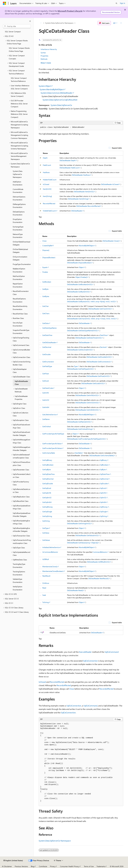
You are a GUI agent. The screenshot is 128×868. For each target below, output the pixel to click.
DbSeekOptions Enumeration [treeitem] (19, 213)
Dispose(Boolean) (49, 257)
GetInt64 (46, 407)
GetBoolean (47, 282)
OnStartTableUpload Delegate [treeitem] (20, 251)
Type (76, 366)
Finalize (45, 272)
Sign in (122, 3)
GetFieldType (47, 366)
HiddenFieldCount (50, 180)
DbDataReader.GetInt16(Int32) (87, 395)
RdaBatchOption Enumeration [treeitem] (19, 270)
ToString (46, 602)
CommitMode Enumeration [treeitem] (18, 191)
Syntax (43, 53)
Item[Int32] (47, 189)
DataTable (78, 453)
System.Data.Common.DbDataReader (57, 93)
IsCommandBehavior (50, 552)
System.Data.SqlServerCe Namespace (59, 23)
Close (44, 241)
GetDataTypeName (49, 328)
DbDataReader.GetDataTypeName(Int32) (82, 331)
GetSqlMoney (48, 507)
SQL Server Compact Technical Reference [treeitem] (19, 80)
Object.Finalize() (81, 277)
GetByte (45, 289)
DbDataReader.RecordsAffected (88, 206)
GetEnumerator (48, 362)
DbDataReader (77, 211)
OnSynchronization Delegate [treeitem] (20, 258)
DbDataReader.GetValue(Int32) (87, 535)
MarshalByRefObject (86, 246)
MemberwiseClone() (50, 567)
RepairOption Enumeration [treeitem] (18, 285)
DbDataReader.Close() (111, 241)
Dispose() (46, 250)
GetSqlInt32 (47, 498)
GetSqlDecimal (48, 479)
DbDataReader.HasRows (81, 175)
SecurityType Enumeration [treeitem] (18, 324)
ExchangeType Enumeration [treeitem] (18, 228)
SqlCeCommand (112, 652)
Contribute (43, 866)
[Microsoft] (5, 3)
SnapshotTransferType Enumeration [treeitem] (21, 332)
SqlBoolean (104, 465)
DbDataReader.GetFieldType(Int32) (80, 369)
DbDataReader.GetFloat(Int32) (98, 376)
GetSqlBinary (47, 460)
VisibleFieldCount (49, 211)
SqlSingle (103, 512)
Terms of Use (89, 866)
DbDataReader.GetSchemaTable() (102, 455)
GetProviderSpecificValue (52, 444)
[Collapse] (30, 21)
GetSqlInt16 (47, 493)
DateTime (103, 335)
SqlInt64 (103, 502)
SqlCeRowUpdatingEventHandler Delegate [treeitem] (21, 530)
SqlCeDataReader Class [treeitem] (21, 383)
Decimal (103, 347)
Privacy (53, 866)
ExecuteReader (85, 652)
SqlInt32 (103, 498)
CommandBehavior (100, 552)
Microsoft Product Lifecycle (70, 11)
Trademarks (101, 866)
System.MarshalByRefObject (52, 89)
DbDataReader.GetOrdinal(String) (80, 429)
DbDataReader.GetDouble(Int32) (99, 357)
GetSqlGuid (47, 488)
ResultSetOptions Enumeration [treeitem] (19, 300)
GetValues (46, 540)
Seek (44, 595)
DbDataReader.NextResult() (98, 578)
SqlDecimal (104, 479)
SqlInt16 (103, 493)
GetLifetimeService (49, 415)
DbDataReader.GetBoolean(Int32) (80, 284)
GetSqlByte (47, 469)
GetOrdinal (46, 426)
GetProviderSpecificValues (52, 448)
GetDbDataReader (49, 342)
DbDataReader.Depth (68, 160)
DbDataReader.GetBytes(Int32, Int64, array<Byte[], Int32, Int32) (91, 301)
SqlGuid (103, 488)
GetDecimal (47, 347)
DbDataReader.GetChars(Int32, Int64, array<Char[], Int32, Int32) (91, 319)
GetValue (46, 533)
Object (81, 267)
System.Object (45, 86)
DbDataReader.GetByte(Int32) (78, 292)
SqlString (103, 516)
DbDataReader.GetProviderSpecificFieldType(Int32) (86, 439)
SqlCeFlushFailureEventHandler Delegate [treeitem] (21, 434)
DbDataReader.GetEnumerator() (98, 362)
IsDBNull (46, 559)
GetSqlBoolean (48, 465)
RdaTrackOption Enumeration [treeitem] (19, 278)
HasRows (46, 172)
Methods (44, 59)
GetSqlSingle (47, 512)
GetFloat (46, 374)
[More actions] (121, 23)
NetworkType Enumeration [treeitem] (18, 236)
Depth (45, 158)
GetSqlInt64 (47, 502)
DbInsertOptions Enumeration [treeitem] (19, 198)
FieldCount (47, 165)
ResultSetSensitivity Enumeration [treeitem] (20, 308)
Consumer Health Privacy (70, 866)
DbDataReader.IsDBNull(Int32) (98, 562)
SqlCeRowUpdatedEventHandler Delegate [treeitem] (22, 515)
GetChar (46, 306)
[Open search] (116, 3)
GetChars (46, 313)
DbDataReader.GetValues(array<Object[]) (82, 543)
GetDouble (46, 354)
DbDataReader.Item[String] (78, 199)
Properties (44, 56)
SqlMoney (104, 507)
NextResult (46, 576)
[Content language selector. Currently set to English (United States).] (13, 860)
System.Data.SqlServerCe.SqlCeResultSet (60, 100)
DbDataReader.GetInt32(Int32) (87, 403)
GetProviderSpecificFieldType (53, 434)
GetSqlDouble (48, 483)
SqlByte (103, 469)
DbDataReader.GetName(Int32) (79, 422)
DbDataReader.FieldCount (69, 168)
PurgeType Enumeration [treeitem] (22, 264)
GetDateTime (47, 335)
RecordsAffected (49, 203)
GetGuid (46, 381)
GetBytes (46, 296)
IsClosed (46, 184)
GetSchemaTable (49, 453)
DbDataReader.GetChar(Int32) (100, 309)
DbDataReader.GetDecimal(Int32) (80, 350)
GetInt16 (46, 393)
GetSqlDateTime (48, 474)
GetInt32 (46, 400)
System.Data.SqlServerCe (61, 105)
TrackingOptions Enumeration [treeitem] (19, 573)
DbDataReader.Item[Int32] (84, 192)
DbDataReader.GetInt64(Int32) (87, 410)
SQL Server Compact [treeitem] (13, 32)
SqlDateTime (105, 474)
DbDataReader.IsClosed (110, 184)
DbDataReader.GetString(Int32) (79, 523)
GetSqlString (47, 516)
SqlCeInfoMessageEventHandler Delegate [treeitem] (21, 449)
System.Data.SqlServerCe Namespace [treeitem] (18, 174)
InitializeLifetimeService (51, 547)
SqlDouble (104, 483)
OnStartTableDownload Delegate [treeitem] (21, 243)
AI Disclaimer (7, 866)
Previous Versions (21, 866)
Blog (32, 866)
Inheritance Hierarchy (49, 49)
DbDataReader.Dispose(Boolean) (79, 263)
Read (44, 588)
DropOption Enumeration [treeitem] (18, 221)
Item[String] (47, 196)
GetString (46, 521)
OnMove (46, 583)
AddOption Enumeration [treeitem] (18, 183)
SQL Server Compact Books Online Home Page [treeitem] (19, 50)
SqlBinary (103, 460)
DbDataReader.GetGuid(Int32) (93, 383)
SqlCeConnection (90, 661)
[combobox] (17, 26)
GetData (46, 323)
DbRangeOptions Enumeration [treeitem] (19, 206)
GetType (45, 528)
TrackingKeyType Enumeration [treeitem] (19, 566)
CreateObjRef (47, 246)
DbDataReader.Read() (75, 590)
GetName (46, 419)
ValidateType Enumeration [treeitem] (18, 581)
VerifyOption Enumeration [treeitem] (18, 588)
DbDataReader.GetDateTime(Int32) (88, 338)
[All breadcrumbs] (41, 23)
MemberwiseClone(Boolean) (53, 571)
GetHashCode (48, 388)
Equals (45, 267)
